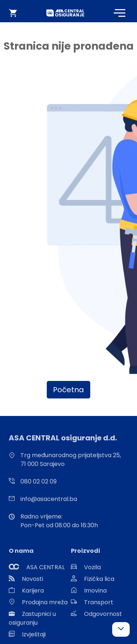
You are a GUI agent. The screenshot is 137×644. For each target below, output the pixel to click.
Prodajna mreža (45, 602)
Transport (99, 602)
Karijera (33, 591)
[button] (121, 629)
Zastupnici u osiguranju (32, 618)
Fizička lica (99, 579)
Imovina (95, 591)
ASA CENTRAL (45, 567)
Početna (68, 390)
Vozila (92, 567)
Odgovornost (103, 614)
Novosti (33, 579)
